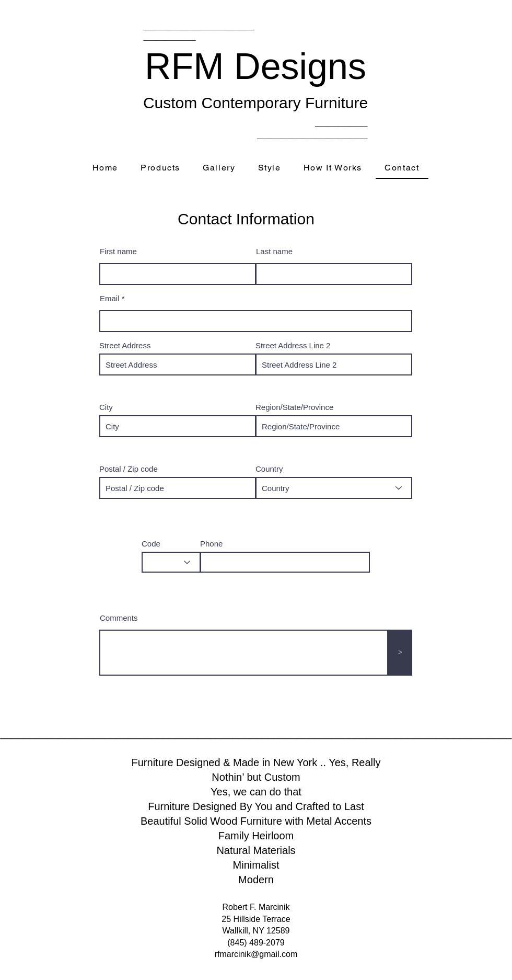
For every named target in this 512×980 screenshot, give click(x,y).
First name (118, 251)
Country (269, 469)
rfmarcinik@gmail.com (256, 954)
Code (151, 544)
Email (110, 298)
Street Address (125, 345)
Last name (274, 251)
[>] (400, 653)
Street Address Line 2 (293, 345)
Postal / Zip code (129, 469)
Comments (119, 618)
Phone (211, 544)
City (106, 407)
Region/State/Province (294, 407)
